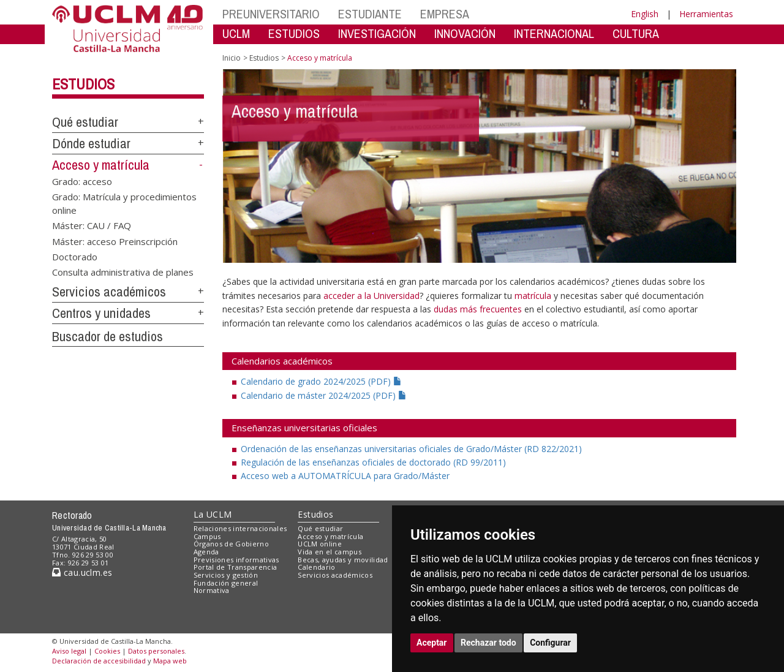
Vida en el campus (330, 552)
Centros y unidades (101, 313)
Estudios (83, 84)
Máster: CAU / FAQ (92, 225)
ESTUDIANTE (370, 14)
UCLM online (320, 544)
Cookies (107, 651)
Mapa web (170, 661)
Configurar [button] (550, 643)
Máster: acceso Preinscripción (115, 241)
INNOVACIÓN (465, 33)
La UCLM (213, 514)
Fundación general (226, 583)
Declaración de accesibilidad (99, 661)
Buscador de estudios (107, 336)
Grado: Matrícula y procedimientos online (124, 203)
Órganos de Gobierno (231, 544)
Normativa (212, 590)
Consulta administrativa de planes (123, 272)
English (645, 14)
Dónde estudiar (91, 143)
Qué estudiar (85, 122)
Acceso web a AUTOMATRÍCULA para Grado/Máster (345, 476)
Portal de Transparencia (236, 567)
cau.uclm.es (82, 572)
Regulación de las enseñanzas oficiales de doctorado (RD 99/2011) (373, 462)
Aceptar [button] (432, 643)
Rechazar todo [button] (488, 643)
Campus (207, 536)
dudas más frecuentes (479, 309)
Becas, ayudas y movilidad (343, 560)
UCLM (236, 33)
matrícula (533, 296)
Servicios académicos (109, 292)
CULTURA (636, 33)
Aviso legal (69, 651)
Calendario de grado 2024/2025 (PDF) (321, 381)
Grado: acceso (82, 181)
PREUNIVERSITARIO (271, 14)
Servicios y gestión (226, 575)
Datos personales (156, 651)
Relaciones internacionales (240, 528)
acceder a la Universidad (371, 296)
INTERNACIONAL (554, 33)
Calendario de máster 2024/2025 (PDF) (324, 395)
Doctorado (75, 256)
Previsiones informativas (236, 560)
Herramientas (706, 14)
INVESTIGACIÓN (377, 33)
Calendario (316, 567)
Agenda (206, 552)
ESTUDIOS (294, 33)
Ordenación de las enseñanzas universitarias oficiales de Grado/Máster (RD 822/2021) (411, 449)
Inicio (232, 58)
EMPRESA (445, 14)
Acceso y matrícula (101, 165)
